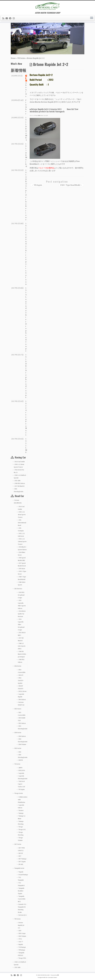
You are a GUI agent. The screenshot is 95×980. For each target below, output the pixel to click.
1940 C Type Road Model (71, 185)
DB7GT (21, 853)
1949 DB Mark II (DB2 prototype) (22, 654)
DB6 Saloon (22, 736)
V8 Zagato (22, 789)
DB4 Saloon (22, 700)
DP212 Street (22, 691)
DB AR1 (21, 864)
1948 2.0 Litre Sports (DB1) (22, 646)
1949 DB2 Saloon (20, 483)
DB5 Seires (18, 709)
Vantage (21, 813)
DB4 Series (18, 666)
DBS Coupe (22, 933)
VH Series (21, 58)
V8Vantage (22, 950)
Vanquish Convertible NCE (22, 899)
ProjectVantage (23, 875)
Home (13, 58)
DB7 (20, 856)
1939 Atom (22, 569)
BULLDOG (22, 770)
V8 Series (17, 764)
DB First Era (18, 589)
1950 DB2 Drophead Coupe (21, 595)
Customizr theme (52, 977)
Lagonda (21, 773)
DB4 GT (21, 675)
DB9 (20, 931)
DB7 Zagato (22, 862)
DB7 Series (18, 844)
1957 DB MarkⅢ (20, 486)
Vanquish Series (19, 868)
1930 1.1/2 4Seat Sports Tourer (22, 515)
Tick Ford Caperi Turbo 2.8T (21, 784)
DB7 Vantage (22, 859)
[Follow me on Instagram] (14, 18)
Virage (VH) (22, 958)
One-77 (21, 942)
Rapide (21, 944)
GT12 (20, 939)
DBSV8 (21, 760)
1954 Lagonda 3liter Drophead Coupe (21, 625)
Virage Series (19, 793)
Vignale (21, 872)
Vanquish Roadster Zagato (21, 891)
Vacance (21, 810)
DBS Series (18, 748)
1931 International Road (22, 523)
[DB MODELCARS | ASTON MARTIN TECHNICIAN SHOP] (47, 6)
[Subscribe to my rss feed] (4, 18)
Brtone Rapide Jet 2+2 (21, 925)
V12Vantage (22, 947)
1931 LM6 (17, 481)
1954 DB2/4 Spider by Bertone (22, 614)
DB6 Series (18, 733)
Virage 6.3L (22, 830)
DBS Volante (22, 936)
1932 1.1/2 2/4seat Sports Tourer (22, 542)
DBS (20, 752)
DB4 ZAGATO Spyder (21, 681)
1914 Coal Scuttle (20, 462)
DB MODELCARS (45, 975)
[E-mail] (7, 18)
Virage (21, 827)
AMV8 (20, 768)
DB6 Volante (22, 744)
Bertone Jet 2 (23, 915)
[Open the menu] (92, 18)
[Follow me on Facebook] (11, 18)
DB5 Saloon (22, 723)
